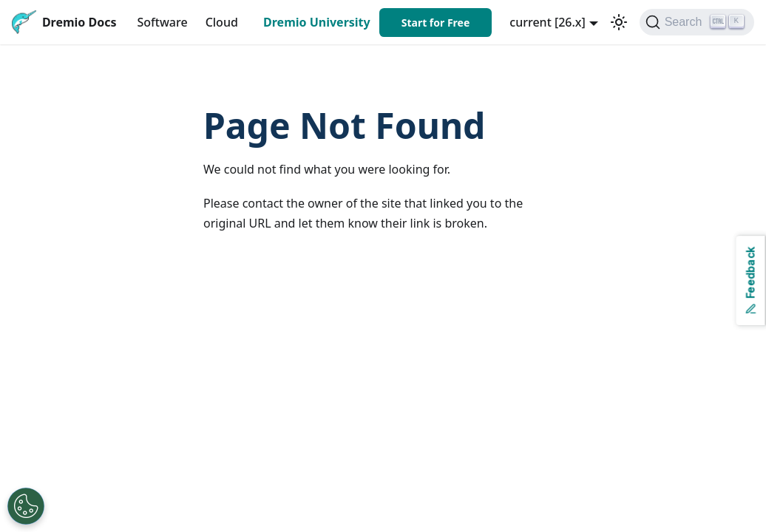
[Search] (697, 22)
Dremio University (317, 22)
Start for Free (436, 23)
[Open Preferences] (26, 506)
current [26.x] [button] (548, 22)
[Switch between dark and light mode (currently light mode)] (619, 22)
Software (163, 22)
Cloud (222, 22)
